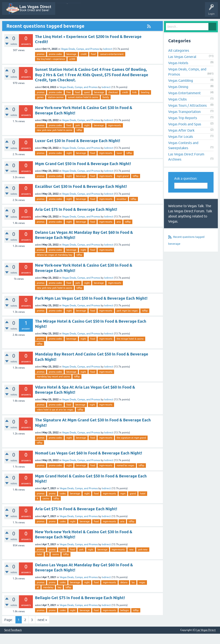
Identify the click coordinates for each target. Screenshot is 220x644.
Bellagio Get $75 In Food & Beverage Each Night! (80, 608)
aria (119, 232)
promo (52, 504)
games (40, 108)
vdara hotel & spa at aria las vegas (55, 420)
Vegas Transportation (184, 122)
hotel (143, 504)
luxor (119, 163)
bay (59, 598)
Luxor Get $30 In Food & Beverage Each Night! (78, 151)
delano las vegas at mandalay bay (54, 265)
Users (166, 24)
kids (134, 103)
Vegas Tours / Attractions (187, 116)
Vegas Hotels (178, 73)
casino (46, 509)
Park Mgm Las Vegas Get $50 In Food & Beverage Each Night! (91, 309)
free (69, 103)
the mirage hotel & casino (130, 349)
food (93, 65)
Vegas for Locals (181, 147)
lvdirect (108, 59)
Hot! (102, 24)
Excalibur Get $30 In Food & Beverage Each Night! (81, 197)
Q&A (73, 24)
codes (63, 504)
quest (87, 103)
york (78, 136)
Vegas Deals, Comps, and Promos (80, 59)
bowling (145, 103)
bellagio (125, 621)
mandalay (48, 598)
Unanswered (119, 24)
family (106, 108)
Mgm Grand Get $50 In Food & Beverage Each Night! (83, 174)
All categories (179, 61)
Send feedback (13, 640)
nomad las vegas (125, 476)
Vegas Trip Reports (183, 128)
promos (41, 65)
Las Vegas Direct (15, 24)
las (133, 593)
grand (133, 504)
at (38, 598)
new (131, 560)
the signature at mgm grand (131, 448)
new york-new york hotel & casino (54, 141)
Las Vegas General (182, 67)
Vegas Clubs (177, 110)
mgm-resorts (115, 136)
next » (42, 630)
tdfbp (79, 141)
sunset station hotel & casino (83, 108)
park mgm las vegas (127, 321)
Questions (88, 24)
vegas (142, 593)
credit (84, 65)
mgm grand (123, 186)
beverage (71, 65)
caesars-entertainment (112, 65)
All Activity (57, 24)
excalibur (121, 209)
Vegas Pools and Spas (185, 135)
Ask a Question (184, 24)
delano (124, 593)
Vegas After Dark (181, 141)
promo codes (55, 65)
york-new (143, 560)
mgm (123, 504)
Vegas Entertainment (184, 103)
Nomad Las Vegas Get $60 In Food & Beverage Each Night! (89, 463)
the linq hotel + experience (51, 69)
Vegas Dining (178, 97)
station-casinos (56, 108)
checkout (113, 103)
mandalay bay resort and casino (53, 387)
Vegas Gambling (181, 91)
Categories (151, 24)
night (87, 136)
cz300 (72, 69)
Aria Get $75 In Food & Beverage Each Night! (76, 220)
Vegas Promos (38, 24)
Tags (135, 24)
